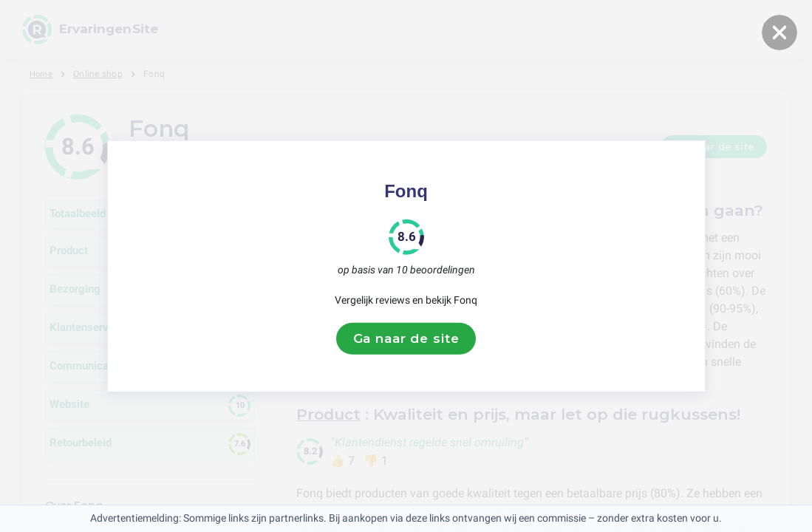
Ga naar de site (406, 338)
